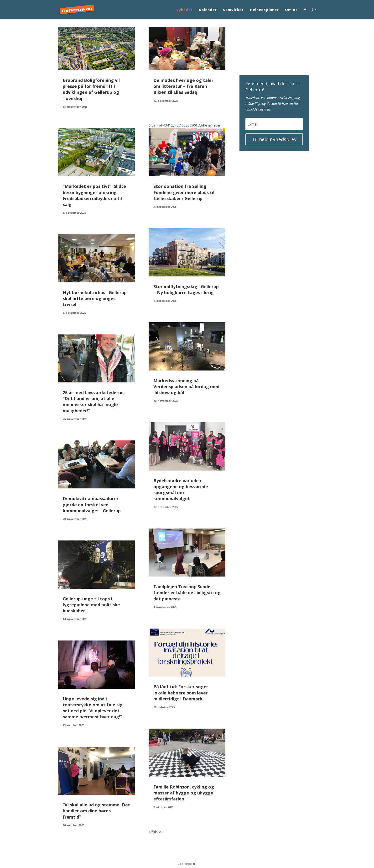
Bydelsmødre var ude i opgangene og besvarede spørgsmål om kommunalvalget (181, 490)
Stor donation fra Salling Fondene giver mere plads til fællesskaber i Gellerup (184, 192)
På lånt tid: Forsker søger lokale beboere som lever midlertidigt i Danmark (181, 693)
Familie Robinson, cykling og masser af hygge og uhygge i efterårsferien (184, 793)
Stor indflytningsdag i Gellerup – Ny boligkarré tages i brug (186, 289)
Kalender (208, 10)
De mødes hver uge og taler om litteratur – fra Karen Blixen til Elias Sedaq (183, 86)
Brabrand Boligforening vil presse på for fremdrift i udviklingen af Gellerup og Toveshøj (91, 89)
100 (183, 125)
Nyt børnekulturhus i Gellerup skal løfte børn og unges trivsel (95, 298)
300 (194, 125)
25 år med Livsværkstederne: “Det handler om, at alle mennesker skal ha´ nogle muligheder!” (94, 402)
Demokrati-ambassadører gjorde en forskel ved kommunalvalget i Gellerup (92, 504)
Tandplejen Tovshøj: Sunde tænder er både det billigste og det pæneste (187, 593)
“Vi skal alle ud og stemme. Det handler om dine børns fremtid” (96, 811)
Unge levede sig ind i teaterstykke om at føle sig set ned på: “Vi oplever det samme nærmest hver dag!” (93, 708)
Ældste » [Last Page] (157, 832)
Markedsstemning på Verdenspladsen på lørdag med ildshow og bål (186, 386)
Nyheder (184, 10)
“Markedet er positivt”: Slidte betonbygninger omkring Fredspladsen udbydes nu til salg (94, 195)
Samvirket (233, 10)
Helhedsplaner (264, 10)
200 (188, 125)
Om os (291, 10)
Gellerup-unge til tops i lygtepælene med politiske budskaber (91, 605)
